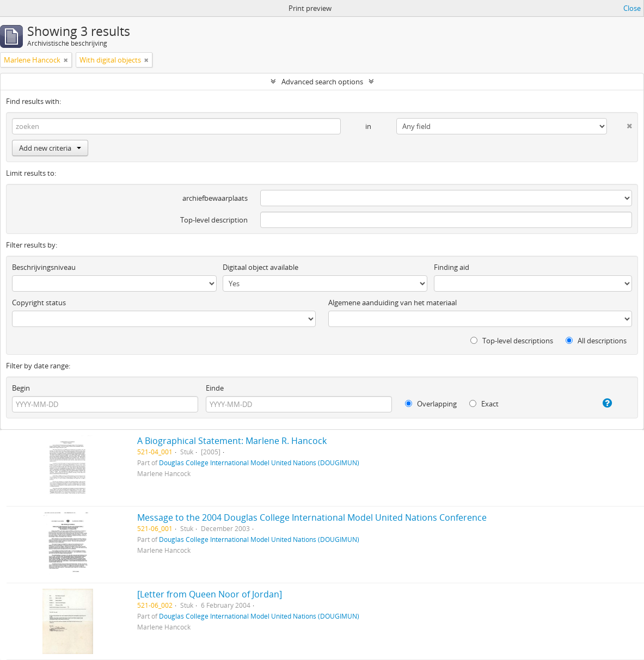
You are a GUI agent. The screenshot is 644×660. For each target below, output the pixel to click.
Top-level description (214, 220)
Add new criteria (50, 148)
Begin (21, 388)
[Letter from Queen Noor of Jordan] (210, 594)
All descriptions (596, 341)
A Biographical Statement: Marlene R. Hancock (232, 441)
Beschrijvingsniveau (44, 267)
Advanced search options (322, 82)
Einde (215, 388)
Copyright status (39, 303)
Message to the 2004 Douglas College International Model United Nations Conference (312, 517)
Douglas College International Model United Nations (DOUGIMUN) (259, 462)
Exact (484, 404)
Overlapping (431, 404)
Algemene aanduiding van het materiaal (392, 303)
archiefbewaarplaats (215, 198)
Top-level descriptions (512, 341)
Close (632, 8)
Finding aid (452, 267)
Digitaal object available (260, 267)
